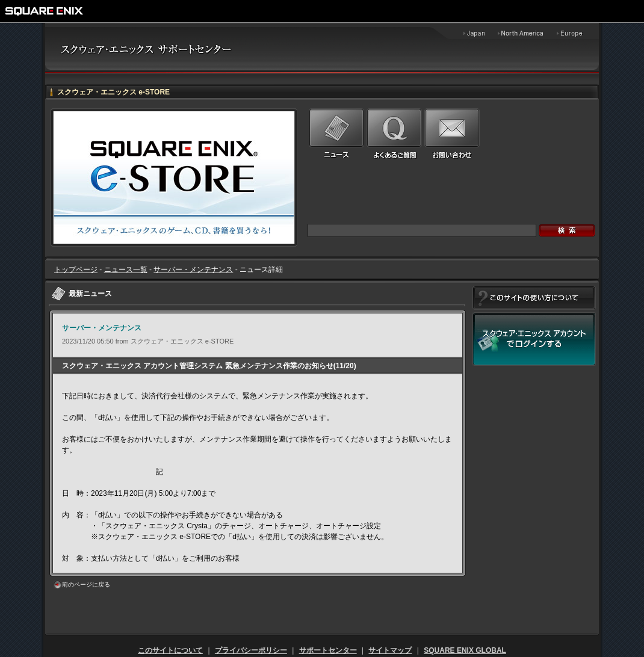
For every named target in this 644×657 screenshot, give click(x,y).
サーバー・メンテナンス (193, 270)
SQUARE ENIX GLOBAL (465, 650)
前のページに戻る (86, 585)
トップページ (76, 270)
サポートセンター (328, 650)
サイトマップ (390, 650)
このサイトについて (170, 650)
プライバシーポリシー (251, 650)
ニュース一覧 (126, 270)
